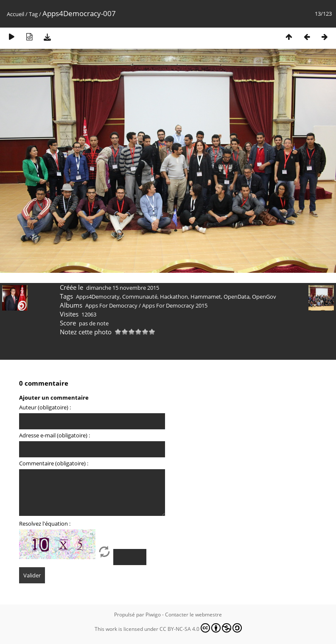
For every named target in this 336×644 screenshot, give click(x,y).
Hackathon (174, 297)
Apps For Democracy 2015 (175, 305)
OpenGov (264, 297)
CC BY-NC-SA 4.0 (201, 628)
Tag (33, 14)
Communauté (140, 297)
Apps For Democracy (111, 305)
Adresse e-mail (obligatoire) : (55, 435)
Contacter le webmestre (193, 615)
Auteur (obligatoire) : (45, 407)
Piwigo (153, 615)
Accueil (15, 14)
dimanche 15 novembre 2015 (123, 288)
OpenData (237, 297)
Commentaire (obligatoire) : (54, 463)
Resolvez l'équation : (45, 524)
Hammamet (206, 297)
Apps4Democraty (98, 297)
